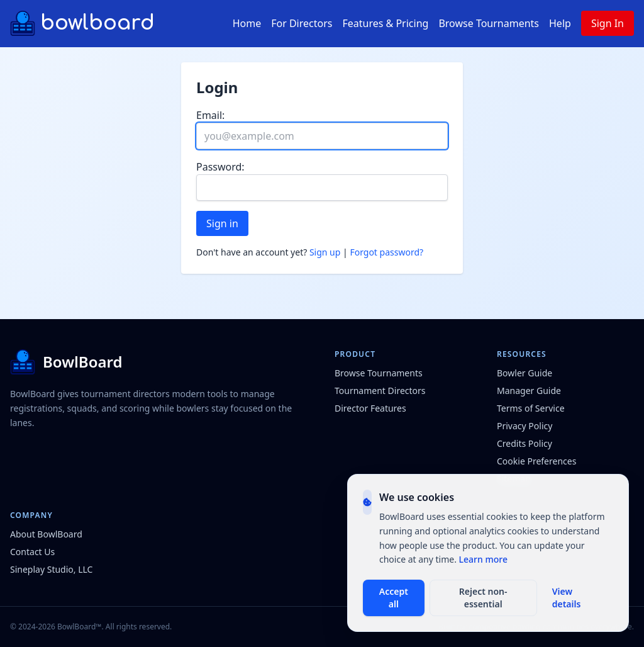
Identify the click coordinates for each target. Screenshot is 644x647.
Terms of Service (531, 408)
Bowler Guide (525, 373)
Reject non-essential (483, 598)
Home (247, 23)
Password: (220, 167)
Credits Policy (525, 443)
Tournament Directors (380, 391)
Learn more (483, 559)
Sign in (222, 223)
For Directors (302, 23)
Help (560, 23)
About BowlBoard (46, 534)
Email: (210, 115)
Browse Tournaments (489, 23)
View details (567, 598)
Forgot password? (386, 252)
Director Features (370, 408)
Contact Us (32, 552)
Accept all (394, 598)
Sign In (608, 23)
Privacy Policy (525, 426)
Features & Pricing (385, 23)
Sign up (325, 252)
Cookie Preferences (536, 461)
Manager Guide (529, 391)
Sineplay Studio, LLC (51, 569)
